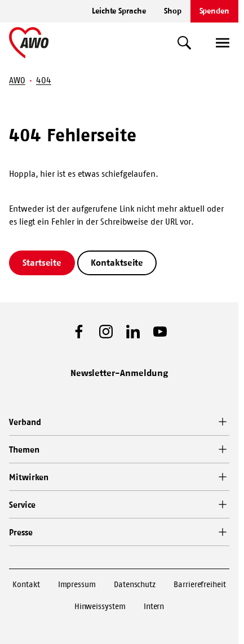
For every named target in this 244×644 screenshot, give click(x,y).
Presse (21, 532)
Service (22, 505)
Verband (25, 422)
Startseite (42, 262)
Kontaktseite (117, 262)
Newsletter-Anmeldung (119, 373)
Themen (24, 450)
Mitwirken (29, 477)
